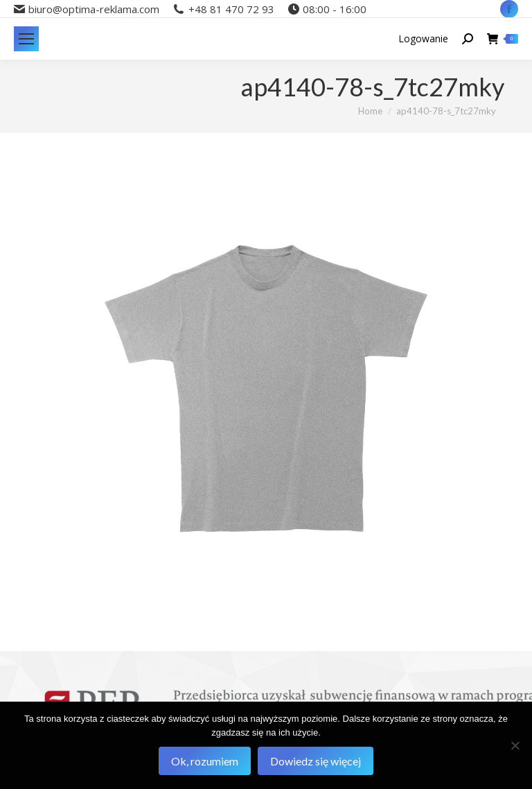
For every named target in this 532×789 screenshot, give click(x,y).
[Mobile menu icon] (26, 39)
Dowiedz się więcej (316, 761)
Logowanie (423, 39)
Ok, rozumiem (205, 761)
